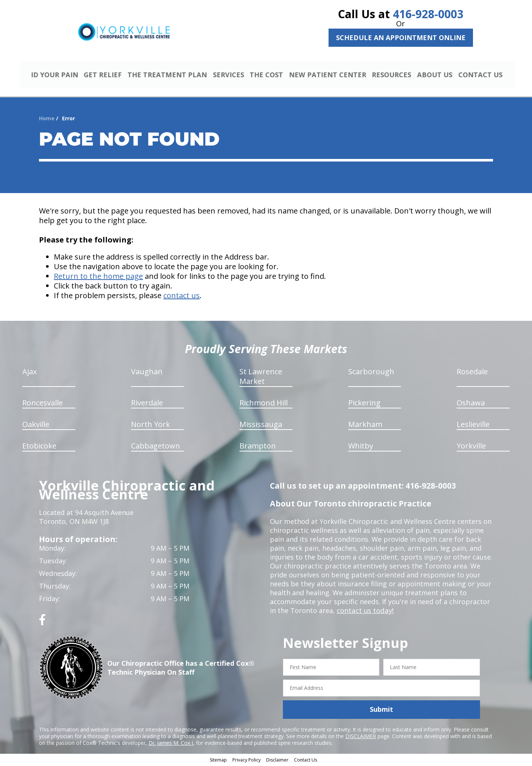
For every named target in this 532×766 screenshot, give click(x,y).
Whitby (361, 447)
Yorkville (471, 447)
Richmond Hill (264, 404)
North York (151, 425)
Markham (365, 425)
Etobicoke (39, 447)
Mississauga (261, 425)
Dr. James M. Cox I (171, 744)
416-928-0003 (428, 14)
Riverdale (147, 404)
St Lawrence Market (261, 377)
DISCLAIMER (361, 737)
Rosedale (472, 373)
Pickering (364, 404)
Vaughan (147, 373)
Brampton (258, 447)
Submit (381, 710)
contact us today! (364, 612)
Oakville (36, 425)
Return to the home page (98, 277)
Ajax (30, 373)
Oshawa (471, 404)
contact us (182, 296)
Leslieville (473, 425)
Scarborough (371, 373)
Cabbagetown (156, 447)
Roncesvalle (43, 404)
